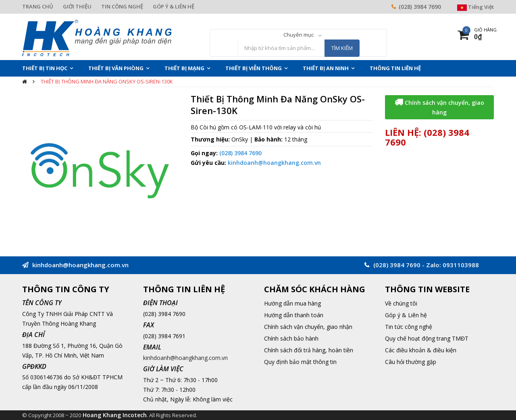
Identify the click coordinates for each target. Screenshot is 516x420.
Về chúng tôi (401, 303)
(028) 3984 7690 (420, 7)
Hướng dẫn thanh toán (294, 315)
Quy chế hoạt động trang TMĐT (427, 338)
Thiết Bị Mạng (184, 68)
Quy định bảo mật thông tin (300, 362)
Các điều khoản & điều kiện (421, 350)
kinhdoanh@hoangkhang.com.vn (274, 163)
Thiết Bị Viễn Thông (254, 68)
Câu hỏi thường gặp (411, 362)
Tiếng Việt (475, 7)
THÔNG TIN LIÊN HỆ (395, 68)
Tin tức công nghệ (409, 327)
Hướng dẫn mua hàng (292, 303)
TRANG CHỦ (38, 6)
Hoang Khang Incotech (115, 415)
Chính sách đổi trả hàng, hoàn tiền (309, 350)
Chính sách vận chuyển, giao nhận (308, 327)
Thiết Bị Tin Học (45, 68)
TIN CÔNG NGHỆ (122, 6)
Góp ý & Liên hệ (406, 315)
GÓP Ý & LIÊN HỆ (174, 6)
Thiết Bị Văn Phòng (116, 68)
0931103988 (461, 265)
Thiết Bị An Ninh (326, 68)
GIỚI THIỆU (77, 6)
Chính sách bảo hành (291, 338)
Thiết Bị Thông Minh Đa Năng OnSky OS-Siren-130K (107, 81)
